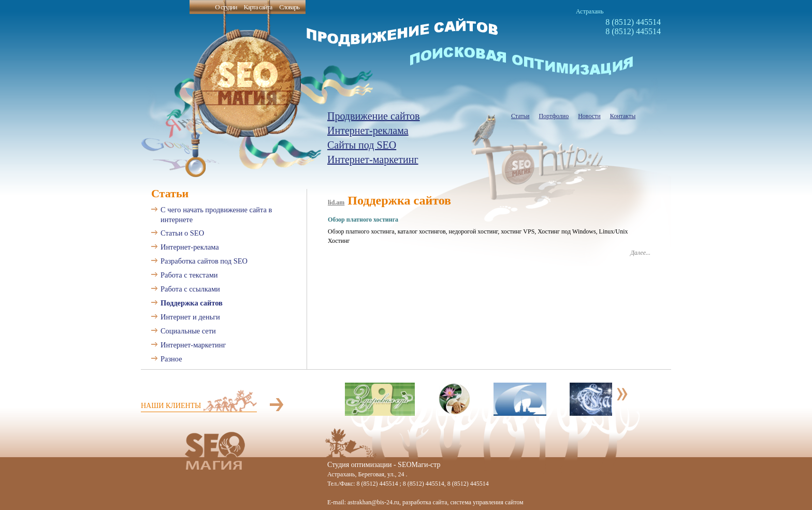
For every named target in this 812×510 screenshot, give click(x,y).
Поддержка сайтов (192, 303)
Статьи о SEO (182, 233)
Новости (589, 116)
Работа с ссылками (190, 289)
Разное (171, 359)
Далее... (640, 253)
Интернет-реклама (368, 130)
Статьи (520, 116)
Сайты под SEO (362, 145)
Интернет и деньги (190, 317)
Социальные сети (188, 331)
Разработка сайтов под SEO (204, 261)
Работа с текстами (189, 275)
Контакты (623, 116)
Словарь (289, 7)
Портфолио (554, 116)
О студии (226, 7)
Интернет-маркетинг (373, 159)
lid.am (336, 202)
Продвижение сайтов (374, 116)
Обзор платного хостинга (363, 220)
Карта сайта (258, 7)
